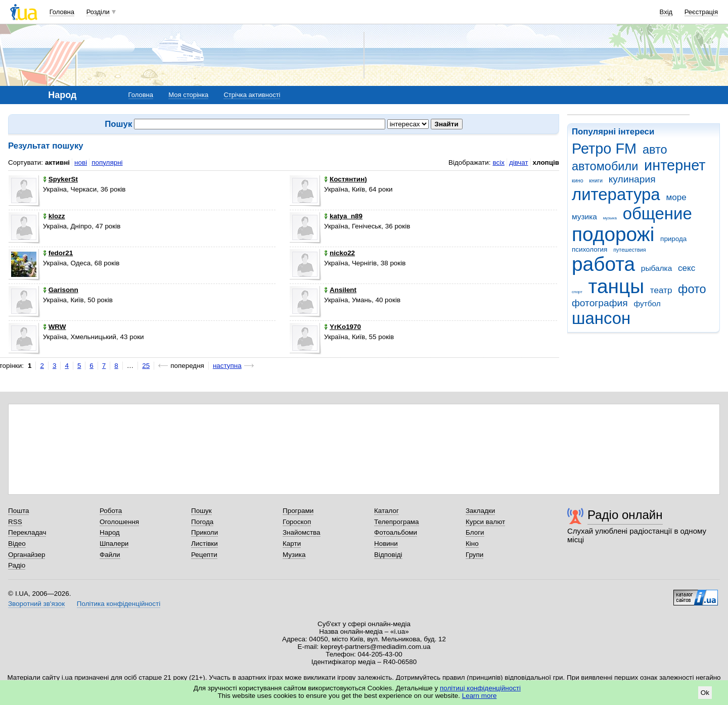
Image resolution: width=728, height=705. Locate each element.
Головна (62, 12)
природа (673, 239)
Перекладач (27, 532)
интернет (675, 165)
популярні (107, 162)
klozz (54, 216)
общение (657, 214)
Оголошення (119, 522)
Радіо (17, 565)
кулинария (632, 179)
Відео (17, 544)
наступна (227, 366)
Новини (386, 544)
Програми (298, 511)
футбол (647, 303)
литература (616, 194)
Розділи (98, 12)
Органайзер (27, 555)
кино (578, 180)
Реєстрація (701, 12)
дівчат (519, 162)
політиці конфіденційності (480, 688)
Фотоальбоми (396, 532)
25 (146, 366)
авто (655, 150)
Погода (202, 522)
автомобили (605, 166)
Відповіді (388, 555)
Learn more (480, 696)
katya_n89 (343, 216)
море (676, 197)
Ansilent (340, 290)
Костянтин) (346, 179)
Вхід (666, 12)
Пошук (201, 511)
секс (687, 268)
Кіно (472, 544)
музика (584, 217)
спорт (577, 292)
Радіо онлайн (625, 515)
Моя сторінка (188, 95)
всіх (498, 162)
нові (81, 162)
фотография (600, 303)
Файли (110, 555)
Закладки (480, 511)
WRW (55, 327)
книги (596, 180)
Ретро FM (604, 149)
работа (603, 264)
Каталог (386, 511)
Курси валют (485, 522)
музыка (610, 218)
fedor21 (58, 253)
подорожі (613, 234)
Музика (294, 555)
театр (661, 290)
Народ (110, 532)
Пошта (18, 511)
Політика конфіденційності (119, 604)
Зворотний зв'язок (36, 604)
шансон (601, 318)
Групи (474, 555)
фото (692, 289)
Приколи (204, 532)
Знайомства (302, 532)
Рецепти (204, 555)
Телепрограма (397, 522)
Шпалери (114, 544)
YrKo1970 (343, 327)
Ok (705, 693)
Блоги (475, 532)
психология (589, 249)
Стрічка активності (252, 95)
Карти (292, 544)
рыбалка (656, 268)
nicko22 (339, 253)
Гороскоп (297, 522)
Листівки (204, 544)
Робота (111, 511)
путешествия (629, 250)
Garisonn (61, 290)
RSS (15, 522)
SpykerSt (60, 179)
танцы (617, 286)
